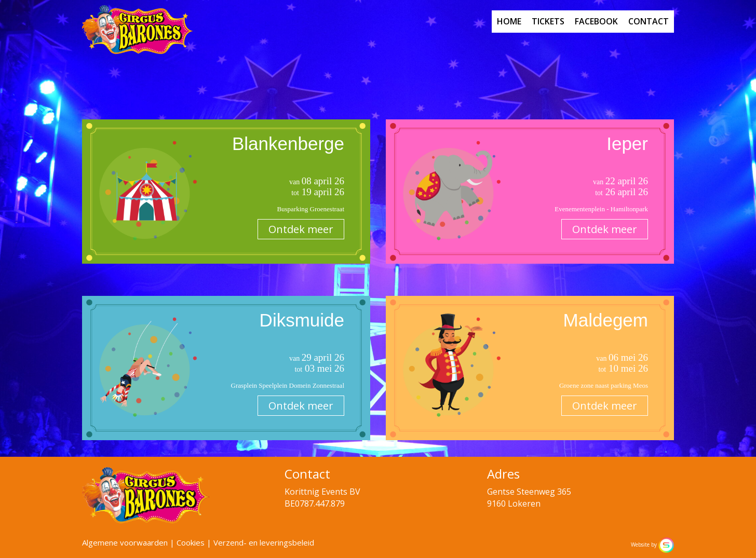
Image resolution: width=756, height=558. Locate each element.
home (509, 21)
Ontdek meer (301, 229)
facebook (596, 21)
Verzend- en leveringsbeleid (264, 542)
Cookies (191, 542)
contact (649, 21)
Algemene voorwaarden (125, 542)
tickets (548, 21)
